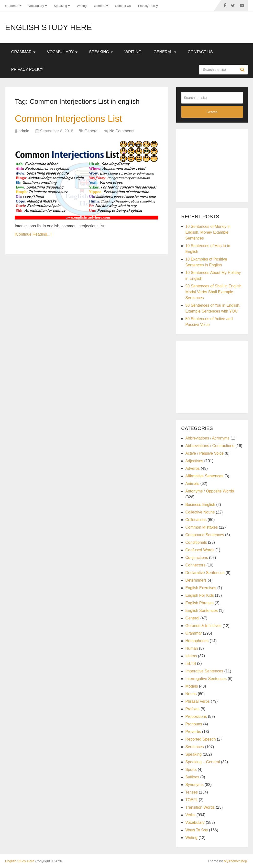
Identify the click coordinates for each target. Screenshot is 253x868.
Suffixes (192, 777)
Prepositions (196, 716)
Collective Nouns (200, 512)
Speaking (60, 6)
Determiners (196, 580)
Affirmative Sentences (204, 476)
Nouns (191, 694)
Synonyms (194, 785)
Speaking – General (203, 762)
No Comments (122, 131)
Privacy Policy (148, 6)
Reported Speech (201, 739)
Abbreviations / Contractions (210, 446)
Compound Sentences (205, 535)
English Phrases (199, 603)
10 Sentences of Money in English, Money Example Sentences (208, 232)
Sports (191, 769)
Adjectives (194, 461)
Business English (200, 505)
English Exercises (201, 588)
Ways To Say (197, 830)
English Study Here (49, 27)
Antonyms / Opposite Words (210, 491)
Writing (82, 6)
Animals (192, 484)
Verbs (190, 815)
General (99, 6)
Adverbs (192, 468)
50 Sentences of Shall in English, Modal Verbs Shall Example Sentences (214, 292)
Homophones (197, 641)
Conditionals (196, 542)
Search (243, 70)
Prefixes (192, 709)
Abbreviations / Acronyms (207, 438)
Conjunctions (197, 558)
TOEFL (192, 800)
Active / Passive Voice (204, 453)
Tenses (192, 792)
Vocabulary (36, 6)
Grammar (12, 6)
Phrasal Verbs (198, 701)
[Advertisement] (217, 165)
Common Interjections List (68, 119)
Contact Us (123, 6)
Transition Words (200, 807)
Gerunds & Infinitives (203, 626)
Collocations (196, 520)
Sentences (195, 747)
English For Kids (200, 595)
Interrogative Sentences (206, 679)
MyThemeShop (235, 861)
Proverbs (193, 732)
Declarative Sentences (205, 573)
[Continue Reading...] (33, 234)
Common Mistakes (201, 527)
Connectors (195, 565)
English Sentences (202, 611)
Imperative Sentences (204, 671)
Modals (192, 686)
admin (24, 131)
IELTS (191, 664)
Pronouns (194, 724)
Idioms (191, 656)
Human (192, 648)
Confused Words (200, 550)
